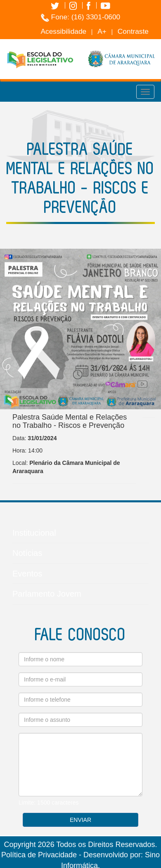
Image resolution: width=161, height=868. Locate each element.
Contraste (133, 31)
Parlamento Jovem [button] (80, 597)
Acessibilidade (63, 31)
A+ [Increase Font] (102, 31)
